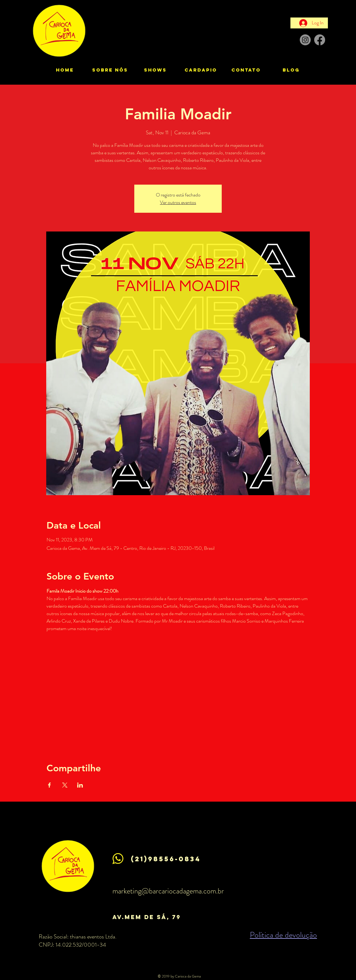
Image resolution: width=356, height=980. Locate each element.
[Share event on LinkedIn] (80, 785)
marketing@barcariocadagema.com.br (168, 891)
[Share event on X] (65, 785)
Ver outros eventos (178, 202)
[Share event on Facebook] (49, 785)
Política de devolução (283, 935)
